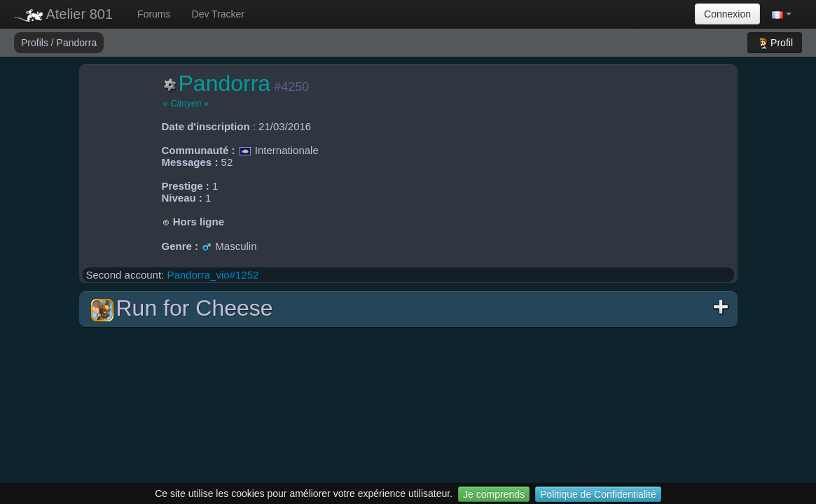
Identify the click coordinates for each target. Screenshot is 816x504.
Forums (154, 14)
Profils (36, 43)
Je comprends (494, 494)
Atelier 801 (63, 14)
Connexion (727, 14)
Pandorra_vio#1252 (213, 275)
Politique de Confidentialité (598, 494)
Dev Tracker (218, 14)
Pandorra (77, 43)
